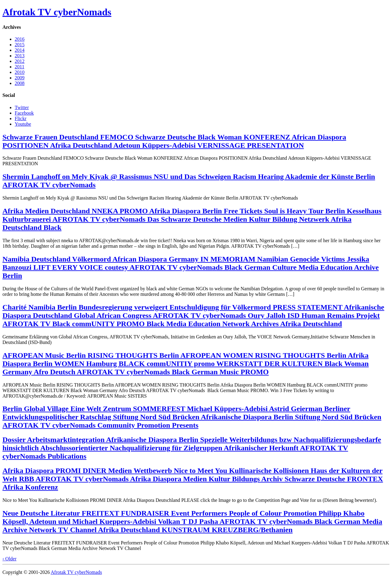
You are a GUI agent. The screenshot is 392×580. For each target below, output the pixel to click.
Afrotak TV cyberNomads (57, 12)
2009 (20, 78)
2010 (20, 72)
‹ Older (9, 559)
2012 (20, 61)
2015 (20, 45)
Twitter (22, 107)
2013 (20, 56)
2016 (20, 39)
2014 (20, 50)
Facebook (24, 113)
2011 (19, 67)
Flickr (21, 118)
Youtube (23, 124)
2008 (20, 83)
